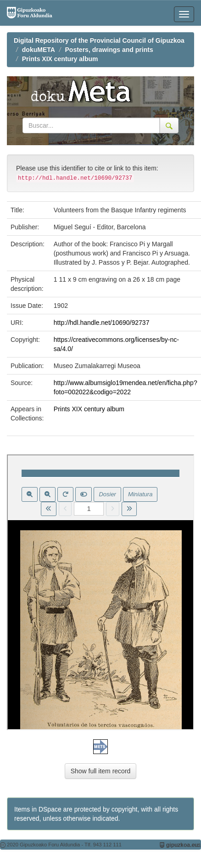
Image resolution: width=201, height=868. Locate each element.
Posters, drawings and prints (109, 50)
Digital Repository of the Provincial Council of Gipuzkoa (99, 40)
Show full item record (101, 771)
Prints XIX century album (60, 59)
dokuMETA (39, 50)
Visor (100, 592)
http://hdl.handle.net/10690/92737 (102, 323)
